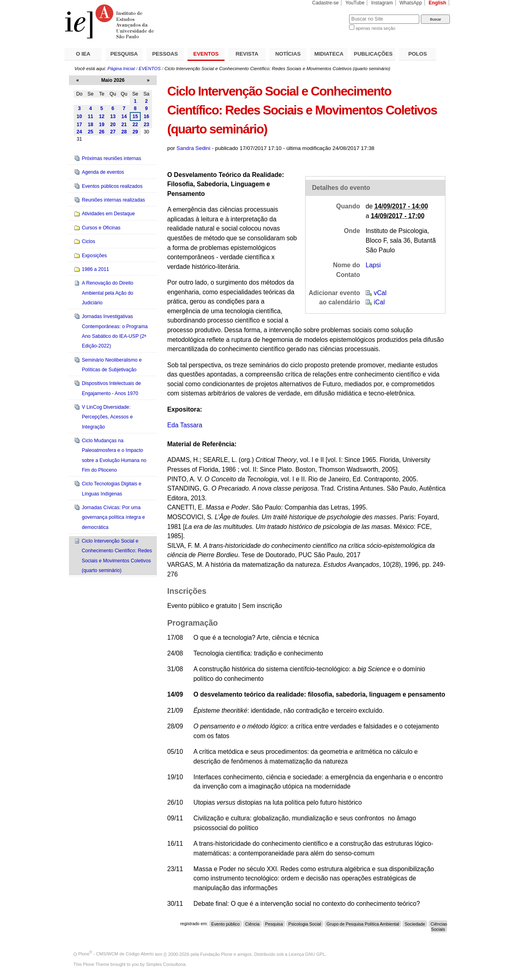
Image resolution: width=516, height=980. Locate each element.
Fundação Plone (216, 954)
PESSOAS (165, 54)
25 (91, 132)
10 (79, 117)
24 (79, 132)
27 (113, 132)
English (437, 3)
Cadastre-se (325, 3)
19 (102, 125)
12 (102, 117)
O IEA (83, 54)
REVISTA (247, 54)
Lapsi (373, 265)
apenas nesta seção (375, 28)
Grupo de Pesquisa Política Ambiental (363, 924)
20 (113, 125)
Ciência (252, 924)
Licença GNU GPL (307, 954)
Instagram (382, 3)
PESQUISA (124, 54)
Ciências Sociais (439, 926)
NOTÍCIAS (288, 54)
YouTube (355, 3)
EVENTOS (206, 54)
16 (146, 117)
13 (113, 117)
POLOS (418, 54)
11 (91, 117)
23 (146, 125)
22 (135, 125)
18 (91, 125)
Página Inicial (121, 69)
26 (102, 132)
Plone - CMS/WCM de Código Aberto (116, 954)
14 (124, 117)
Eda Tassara (185, 425)
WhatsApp (411, 3)
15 (135, 117)
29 (135, 132)
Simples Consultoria (166, 964)
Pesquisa (274, 924)
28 (124, 132)
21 (124, 125)
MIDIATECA (329, 54)
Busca (330, 14)
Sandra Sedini (193, 148)
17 (79, 125)
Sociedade (415, 924)
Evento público (225, 924)
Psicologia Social (305, 924)
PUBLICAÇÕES (373, 54)
